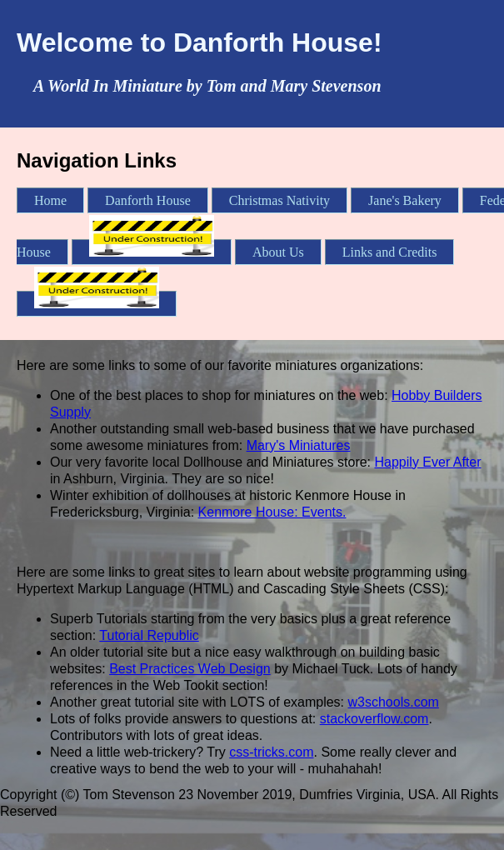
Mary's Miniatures (299, 445)
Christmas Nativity (279, 200)
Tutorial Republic (149, 635)
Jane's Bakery (405, 200)
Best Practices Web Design (190, 669)
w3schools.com (394, 702)
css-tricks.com (271, 752)
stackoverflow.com (374, 719)
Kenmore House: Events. (272, 512)
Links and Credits (390, 252)
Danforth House (148, 200)
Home (50, 200)
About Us (278, 252)
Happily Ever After (428, 462)
